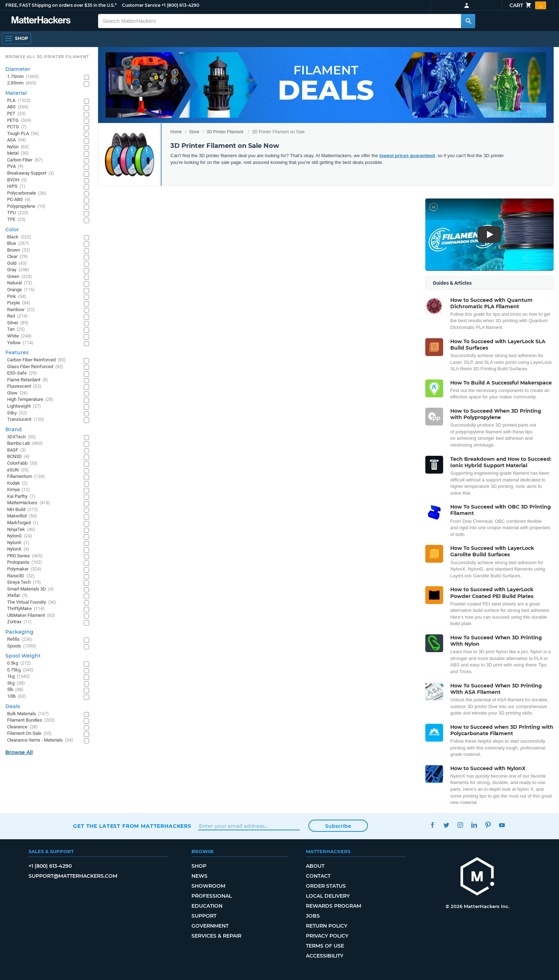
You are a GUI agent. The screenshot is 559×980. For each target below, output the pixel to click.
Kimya (19, 490)
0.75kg (20, 670)
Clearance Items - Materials (40, 740)
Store (194, 132)
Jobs (313, 916)
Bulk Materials (28, 714)
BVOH (17, 180)
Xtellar (17, 596)
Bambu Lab (25, 443)
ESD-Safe (22, 373)
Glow (17, 393)
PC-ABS (19, 200)
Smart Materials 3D (30, 589)
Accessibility (325, 956)
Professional (212, 896)
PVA (15, 167)
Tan (16, 329)
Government (210, 926)
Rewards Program (334, 906)
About (315, 866)
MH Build (23, 510)
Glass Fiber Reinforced (35, 367)
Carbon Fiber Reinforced (37, 360)
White (19, 336)
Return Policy (327, 926)
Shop (199, 866)
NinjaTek (21, 530)
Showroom (208, 886)
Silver (18, 323)
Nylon (18, 147)
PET (16, 114)
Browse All (19, 752)
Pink (17, 297)
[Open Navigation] (16, 38)
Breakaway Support (31, 173)
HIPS (16, 187)
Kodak (17, 483)
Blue (18, 244)
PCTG (17, 127)
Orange (21, 290)
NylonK (18, 543)
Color (12, 229)
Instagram (460, 825)
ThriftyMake (26, 609)
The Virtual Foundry (32, 602)
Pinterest (488, 825)
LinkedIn (474, 825)
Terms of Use (325, 946)
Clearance (22, 727)
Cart (528, 5)
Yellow (20, 343)
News (199, 876)
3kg (16, 683)
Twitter (446, 825)
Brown (19, 250)
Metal (18, 153)
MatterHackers (29, 503)
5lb (15, 690)
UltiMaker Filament (31, 616)
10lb (17, 697)
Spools (22, 646)
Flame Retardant (28, 380)
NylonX (18, 549)
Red (17, 316)
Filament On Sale (29, 734)
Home (176, 132)
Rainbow (21, 310)
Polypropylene (26, 207)
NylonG (20, 536)
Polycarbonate (27, 193)
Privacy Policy (327, 936)
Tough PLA (23, 134)
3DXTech (22, 437)
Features (17, 352)
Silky (17, 413)
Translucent (26, 420)
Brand (14, 429)
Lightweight (24, 406)
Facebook (432, 825)
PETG (19, 121)
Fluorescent (24, 386)
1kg (19, 677)
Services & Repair (216, 936)
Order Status (326, 886)
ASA (17, 140)
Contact (318, 876)
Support (204, 916)
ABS (18, 107)
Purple (19, 303)
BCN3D (18, 457)
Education (207, 906)
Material (16, 93)
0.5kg (19, 663)
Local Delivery (328, 896)
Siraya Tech (24, 582)
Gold (17, 264)
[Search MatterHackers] (468, 21)
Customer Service (141, 5)
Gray (18, 270)
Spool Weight (23, 656)
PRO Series (25, 556)
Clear (17, 257)
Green (20, 277)
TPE (16, 220)
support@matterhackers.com (73, 876)
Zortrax (19, 622)
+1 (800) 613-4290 (180, 5)
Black (19, 237)
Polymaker (24, 569)
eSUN (18, 470)
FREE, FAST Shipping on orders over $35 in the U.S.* (61, 5)
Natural (20, 283)
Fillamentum (26, 477)
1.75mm (23, 77)
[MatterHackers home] (477, 877)
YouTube (502, 825)
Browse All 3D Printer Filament (47, 57)
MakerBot (22, 516)
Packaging (19, 632)
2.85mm (22, 83)
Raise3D (21, 576)
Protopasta (25, 563)
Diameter (18, 69)
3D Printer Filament (225, 132)
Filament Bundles (31, 720)
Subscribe (338, 826)
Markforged (23, 523)
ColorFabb (22, 463)
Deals (13, 706)
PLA (19, 101)
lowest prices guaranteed (407, 156)
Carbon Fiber (25, 160)
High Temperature (30, 400)
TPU (18, 213)
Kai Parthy (21, 497)
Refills (20, 639)
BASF (17, 450)
